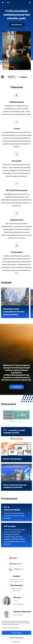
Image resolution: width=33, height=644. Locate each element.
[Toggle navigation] (30, 3)
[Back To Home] (8, 2)
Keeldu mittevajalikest (17, 638)
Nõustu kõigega (17, 633)
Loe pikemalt (17, 388)
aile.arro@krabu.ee (19, 604)
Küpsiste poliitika (16, 642)
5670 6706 (17, 591)
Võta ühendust (16, 25)
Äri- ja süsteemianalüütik (15, 513)
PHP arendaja (15, 535)
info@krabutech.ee (16, 589)
